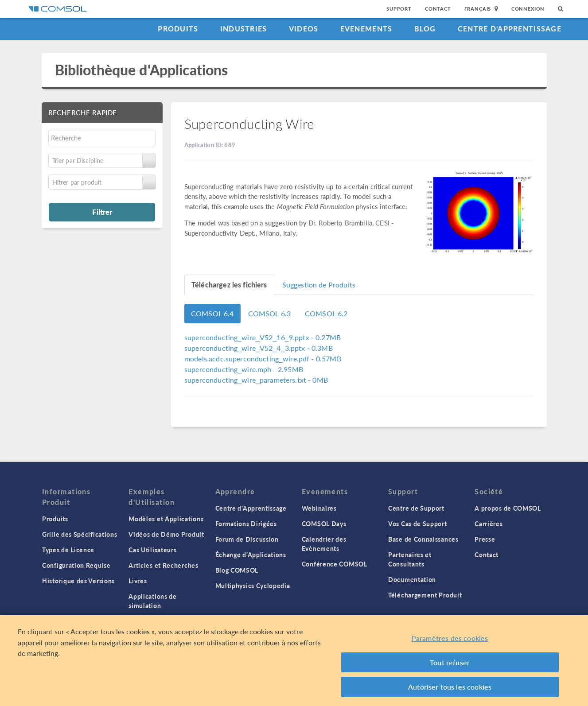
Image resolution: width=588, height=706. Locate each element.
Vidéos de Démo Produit (166, 534)
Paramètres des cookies (450, 638)
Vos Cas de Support (418, 524)
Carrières (489, 524)
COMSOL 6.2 (326, 313)
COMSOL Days (324, 524)
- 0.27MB (263, 337)
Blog (425, 29)
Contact (438, 9)
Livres (138, 581)
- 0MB (256, 380)
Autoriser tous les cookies (450, 687)
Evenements (366, 29)
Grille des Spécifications (80, 534)
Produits (178, 29)
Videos (304, 29)
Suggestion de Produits (319, 285)
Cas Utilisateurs (152, 550)
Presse (485, 539)
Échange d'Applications (251, 555)
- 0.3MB (259, 348)
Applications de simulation (153, 601)
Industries (244, 29)
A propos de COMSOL (508, 508)
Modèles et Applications (166, 519)
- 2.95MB (244, 369)
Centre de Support (416, 508)
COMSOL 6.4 (212, 313)
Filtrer (102, 212)
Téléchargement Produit (425, 595)
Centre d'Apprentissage (510, 29)
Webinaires (319, 508)
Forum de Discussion (247, 539)
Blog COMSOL (237, 570)
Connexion (528, 9)
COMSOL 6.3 (270, 313)
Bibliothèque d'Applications (142, 70)
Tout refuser (450, 662)
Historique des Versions (78, 581)
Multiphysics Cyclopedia (253, 586)
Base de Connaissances (423, 539)
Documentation (412, 579)
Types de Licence (68, 550)
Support (399, 9)
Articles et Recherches (163, 565)
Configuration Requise (76, 565)
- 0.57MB (263, 359)
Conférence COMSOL (335, 564)
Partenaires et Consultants (410, 559)
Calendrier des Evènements (324, 544)
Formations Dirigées (246, 524)
